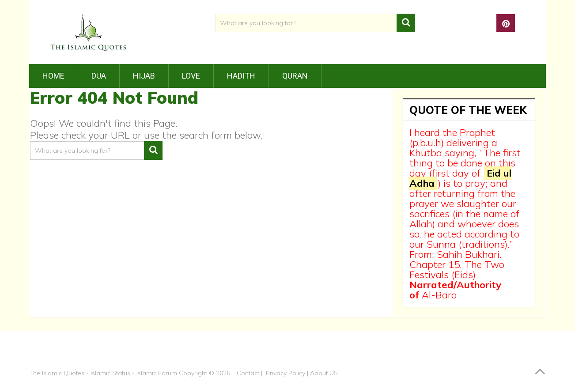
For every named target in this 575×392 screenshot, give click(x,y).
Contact (248, 373)
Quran (295, 76)
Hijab (144, 76)
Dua (99, 76)
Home (53, 76)
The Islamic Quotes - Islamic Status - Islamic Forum (103, 373)
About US (324, 373)
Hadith (241, 76)
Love (191, 76)
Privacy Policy (286, 373)
